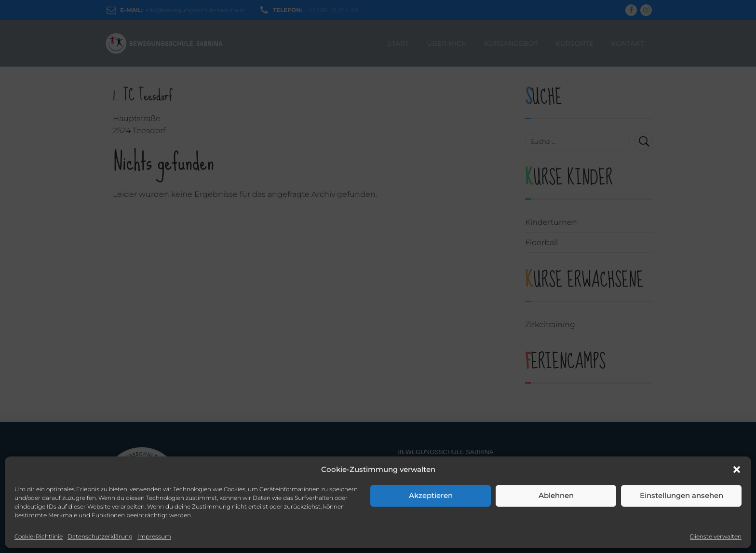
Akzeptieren (431, 495)
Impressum (154, 536)
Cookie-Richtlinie (39, 536)
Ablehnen (556, 495)
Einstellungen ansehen (682, 495)
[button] (737, 470)
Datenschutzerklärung (100, 536)
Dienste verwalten (716, 536)
